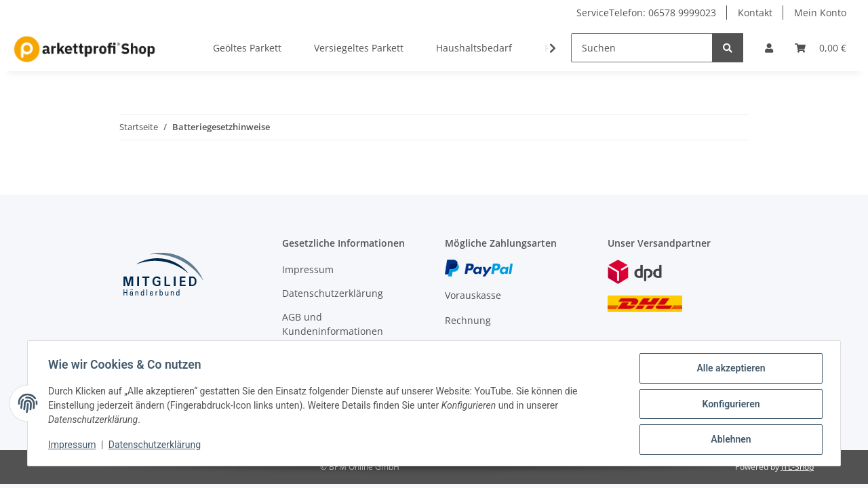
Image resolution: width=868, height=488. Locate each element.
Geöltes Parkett (247, 48)
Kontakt (755, 13)
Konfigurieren (729, 405)
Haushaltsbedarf (474, 48)
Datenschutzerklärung (333, 293)
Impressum (308, 269)
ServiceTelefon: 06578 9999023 (646, 13)
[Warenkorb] (821, 48)
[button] (769, 48)
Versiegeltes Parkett (359, 48)
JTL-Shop (797, 467)
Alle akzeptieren (729, 369)
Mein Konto (820, 13)
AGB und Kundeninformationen (333, 324)
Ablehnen (729, 440)
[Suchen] (642, 48)
